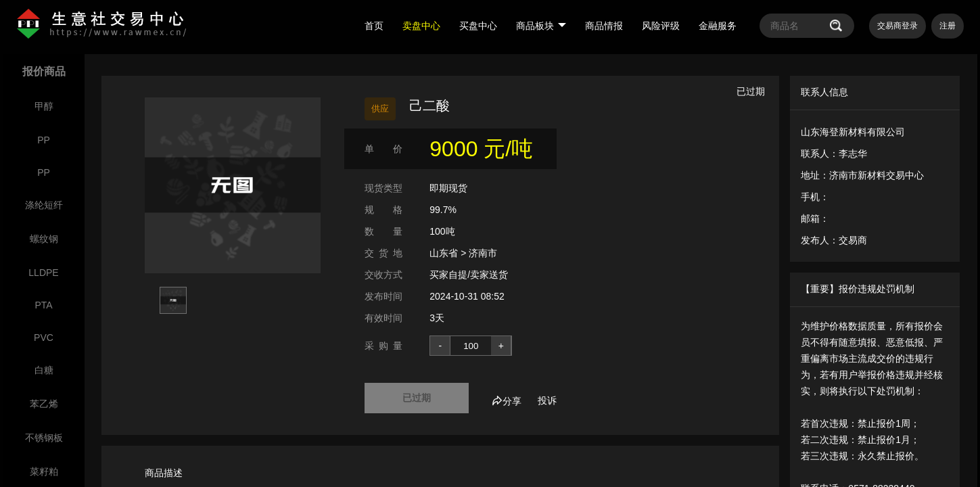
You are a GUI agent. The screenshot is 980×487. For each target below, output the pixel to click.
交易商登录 (897, 26)
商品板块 (541, 26)
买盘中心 (478, 26)
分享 (507, 401)
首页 (374, 26)
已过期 (417, 398)
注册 (948, 26)
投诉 (547, 400)
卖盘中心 (421, 26)
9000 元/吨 (481, 149)
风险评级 (661, 26)
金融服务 (718, 26)
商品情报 (604, 26)
